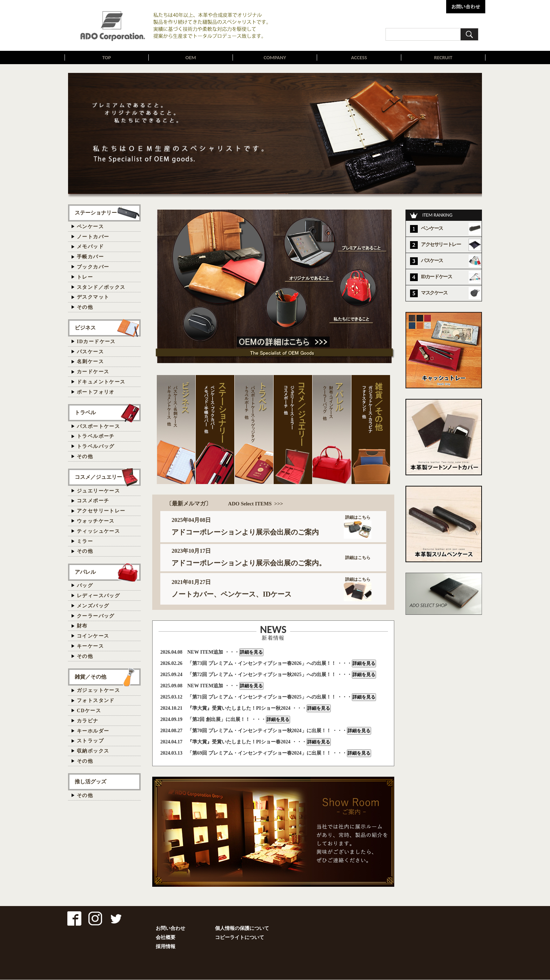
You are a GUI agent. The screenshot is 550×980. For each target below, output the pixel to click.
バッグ (85, 586)
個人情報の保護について (242, 929)
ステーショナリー (96, 213)
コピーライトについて (240, 938)
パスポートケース (98, 427)
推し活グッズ (90, 782)
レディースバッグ (98, 596)
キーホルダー (93, 731)
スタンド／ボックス (101, 288)
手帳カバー (90, 257)
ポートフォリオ (96, 392)
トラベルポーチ (96, 437)
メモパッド (90, 247)
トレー (85, 277)
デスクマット (93, 297)
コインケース (93, 636)
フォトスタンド (96, 701)
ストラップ (90, 741)
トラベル (85, 413)
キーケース (90, 646)
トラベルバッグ (96, 447)
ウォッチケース (96, 521)
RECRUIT (443, 58)
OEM (191, 58)
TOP (107, 58)
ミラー (85, 542)
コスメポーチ (93, 501)
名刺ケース (90, 362)
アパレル (85, 572)
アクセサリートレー (101, 511)
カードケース (93, 372)
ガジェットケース (98, 691)
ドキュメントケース (101, 382)
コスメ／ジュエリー (98, 477)
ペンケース (90, 227)
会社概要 (166, 938)
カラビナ (88, 721)
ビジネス (85, 328)
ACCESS (359, 58)
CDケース (89, 711)
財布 (82, 626)
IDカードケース (96, 342)
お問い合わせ (170, 929)
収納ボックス (93, 751)
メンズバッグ (93, 606)
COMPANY (275, 58)
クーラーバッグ (96, 616)
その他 (85, 308)
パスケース (90, 352)
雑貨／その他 (90, 677)
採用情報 (166, 947)
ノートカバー (93, 237)
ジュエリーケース (98, 491)
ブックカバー (93, 267)
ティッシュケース (98, 532)
